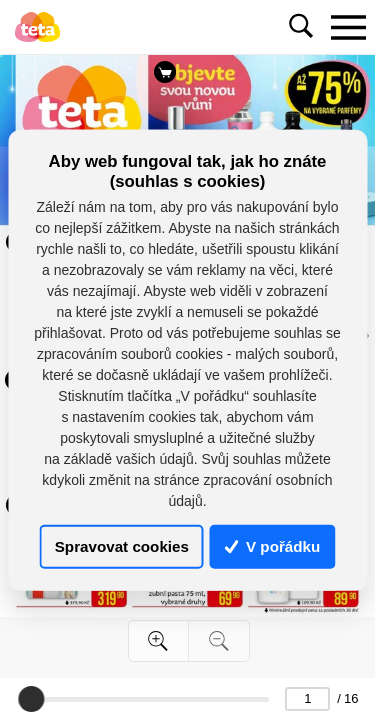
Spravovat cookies (122, 546)
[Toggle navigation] (348, 27)
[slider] (31, 699)
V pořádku (273, 546)
